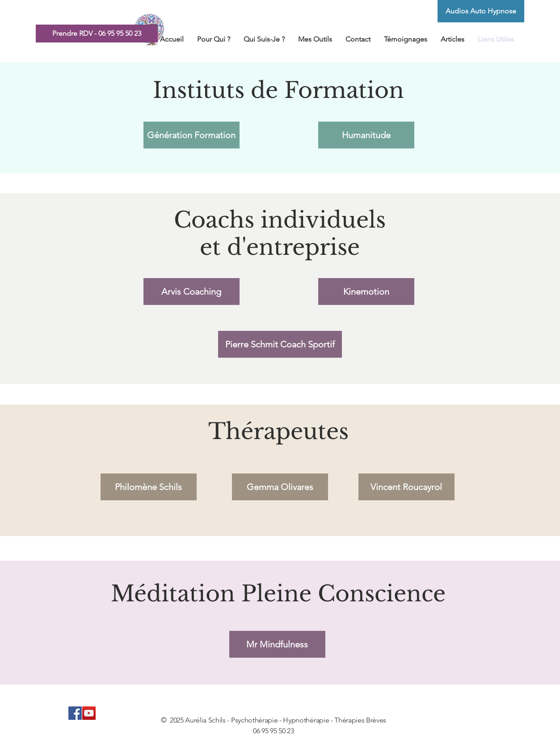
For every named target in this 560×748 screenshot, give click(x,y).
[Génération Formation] (192, 135)
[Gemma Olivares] (280, 487)
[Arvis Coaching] (192, 292)
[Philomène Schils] (149, 487)
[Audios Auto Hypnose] (481, 11)
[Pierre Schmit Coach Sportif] (280, 344)
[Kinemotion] (366, 292)
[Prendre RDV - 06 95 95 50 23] (97, 34)
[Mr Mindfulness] (277, 644)
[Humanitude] (366, 135)
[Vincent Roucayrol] (406, 487)
